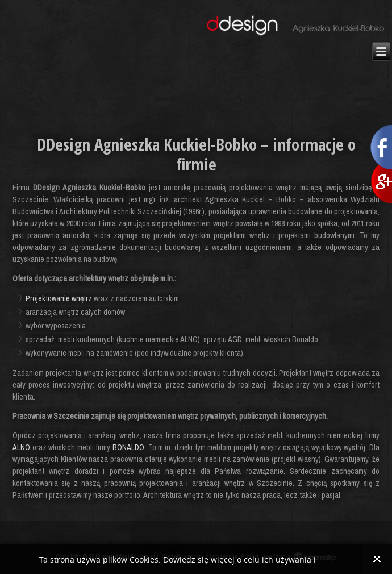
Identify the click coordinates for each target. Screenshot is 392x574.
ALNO (21, 447)
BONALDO (128, 447)
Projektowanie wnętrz (59, 298)
